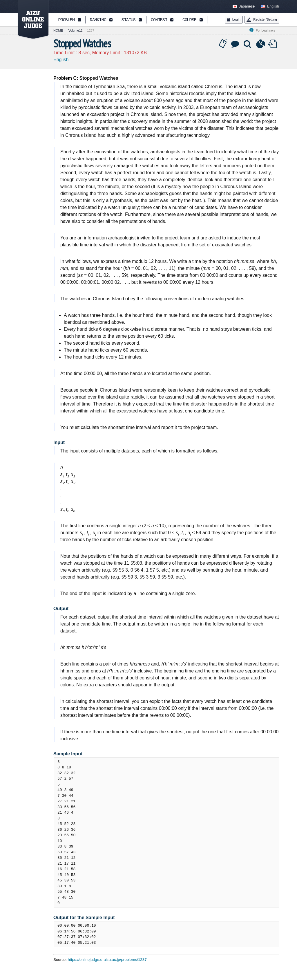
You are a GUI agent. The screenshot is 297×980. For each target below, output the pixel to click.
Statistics (261, 44)
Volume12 (76, 30)
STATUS (128, 20)
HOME (58, 30)
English (273, 6)
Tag (223, 44)
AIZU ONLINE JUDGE (30, 20)
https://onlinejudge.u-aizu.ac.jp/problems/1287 (107, 960)
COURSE (189, 20)
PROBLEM (66, 20)
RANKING (98, 20)
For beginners (267, 30)
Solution (248, 44)
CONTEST (159, 20)
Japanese (247, 6)
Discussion (236, 44)
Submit (273, 44)
